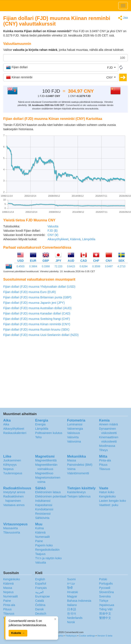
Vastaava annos (14, 505)
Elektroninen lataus (48, 492)
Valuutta (53, 226)
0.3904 (33, 266)
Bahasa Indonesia (79, 601)
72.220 (58, 266)
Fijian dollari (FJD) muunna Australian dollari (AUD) (37, 308)
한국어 (72, 614)
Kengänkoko (108, 496)
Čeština (40, 605)
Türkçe (104, 601)
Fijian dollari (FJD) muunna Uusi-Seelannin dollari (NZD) (41, 335)
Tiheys (104, 450)
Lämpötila (89, 239)
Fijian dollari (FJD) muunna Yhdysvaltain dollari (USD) (39, 287)
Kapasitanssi (44, 505)
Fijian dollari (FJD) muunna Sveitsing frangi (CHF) (37, 319)
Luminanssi (75, 424)
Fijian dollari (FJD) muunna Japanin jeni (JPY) (34, 303)
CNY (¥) (53, 235)
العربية (39, 592)
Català (40, 601)
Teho (39, 437)
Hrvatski (73, 592)
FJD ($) (53, 231)
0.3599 (96, 266)
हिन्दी (70, 588)
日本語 (72, 609)
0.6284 (84, 266)
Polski (103, 579)
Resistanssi (43, 514)
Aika (6, 424)
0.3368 (46, 266)
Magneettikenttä (46, 460)
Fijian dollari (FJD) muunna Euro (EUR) (29, 292)
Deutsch (41, 614)
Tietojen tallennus (79, 496)
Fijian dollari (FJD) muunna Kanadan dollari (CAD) (37, 313)
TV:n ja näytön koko (49, 558)
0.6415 (71, 266)
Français (41, 588)
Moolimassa (107, 446)
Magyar (72, 596)
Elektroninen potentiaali (51, 496)
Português (106, 584)
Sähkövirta (42, 518)
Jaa (123, 18)
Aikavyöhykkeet (58, 239)
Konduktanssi (44, 509)
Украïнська (107, 605)
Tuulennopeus (13, 473)
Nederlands (75, 618)
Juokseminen (12, 460)
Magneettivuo (44, 473)
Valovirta (73, 437)
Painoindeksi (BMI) (80, 465)
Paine (39, 541)
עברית (71, 584)
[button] (61, 67)
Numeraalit (43, 537)
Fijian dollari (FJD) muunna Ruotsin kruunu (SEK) (36, 330)
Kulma (40, 528)
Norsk (71, 622)
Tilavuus (105, 469)
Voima (71, 469)
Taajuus (40, 554)
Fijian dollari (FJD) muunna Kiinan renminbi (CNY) (37, 324)
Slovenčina (107, 592)
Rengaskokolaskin (48, 550)
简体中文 (105, 614)
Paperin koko (44, 545)
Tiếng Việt (106, 609)
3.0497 (109, 266)
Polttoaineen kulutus (49, 433)
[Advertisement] (65, 373)
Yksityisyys (71, 636)
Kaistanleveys (76, 492)
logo (65, 6)
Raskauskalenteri (15, 433)
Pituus (103, 465)
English (40, 579)
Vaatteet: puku (109, 505)
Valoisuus (74, 433)
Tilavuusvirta (12, 532)
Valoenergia (75, 429)
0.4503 (21, 266)
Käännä (75, 239)
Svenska (105, 596)
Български (42, 596)
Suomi (71, 579)
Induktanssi (43, 501)
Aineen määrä (109, 424)
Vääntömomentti (78, 473)
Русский (105, 588)
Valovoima (74, 441)
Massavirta (11, 528)
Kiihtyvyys (10, 465)
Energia (40, 424)
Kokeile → (18, 633)
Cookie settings (87, 636)
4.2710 (121, 266)
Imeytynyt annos (14, 492)
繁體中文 (105, 618)
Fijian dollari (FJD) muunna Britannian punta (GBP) (37, 297)
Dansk (40, 609)
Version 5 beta (105, 636)
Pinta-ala (105, 460)
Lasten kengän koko (113, 501)
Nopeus (8, 469)
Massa (72, 460)
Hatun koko (107, 492)
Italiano (72, 605)
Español (41, 584)
